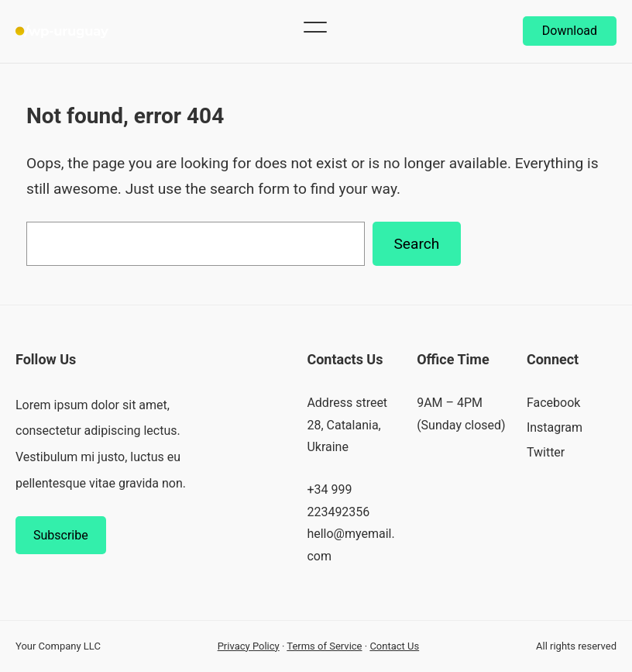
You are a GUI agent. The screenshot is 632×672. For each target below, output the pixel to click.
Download (570, 31)
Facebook (553, 403)
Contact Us (394, 646)
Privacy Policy (249, 646)
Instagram (555, 427)
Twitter (546, 452)
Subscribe (61, 535)
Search (416, 244)
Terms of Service (324, 646)
